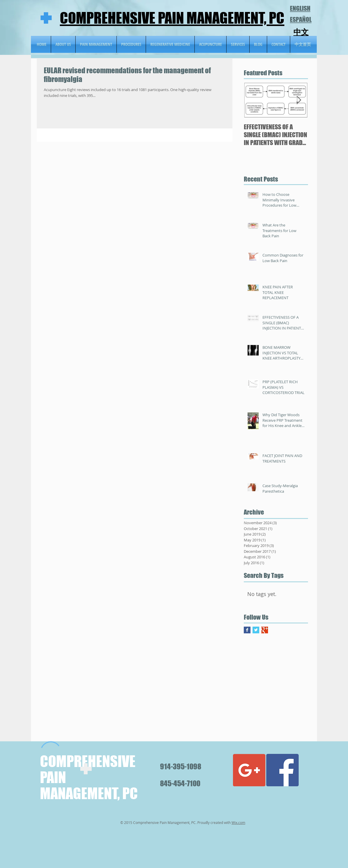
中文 (301, 32)
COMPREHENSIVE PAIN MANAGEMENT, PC (172, 18)
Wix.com (238, 822)
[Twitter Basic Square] (256, 630)
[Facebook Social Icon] (282, 770)
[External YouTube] (136, 689)
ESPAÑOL (301, 19)
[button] (170, 44)
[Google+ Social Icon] (249, 770)
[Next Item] (299, 100)
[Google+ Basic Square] (265, 630)
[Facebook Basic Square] (247, 630)
